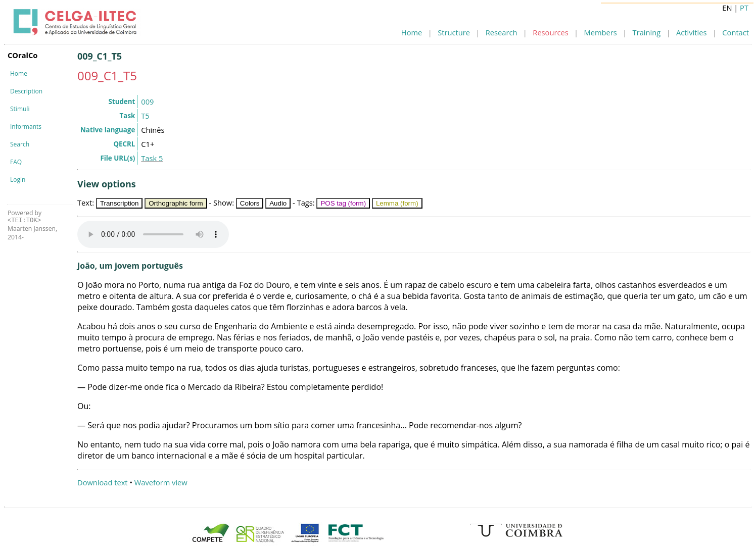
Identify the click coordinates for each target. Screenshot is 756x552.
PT (744, 8)
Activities (691, 32)
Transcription (120, 203)
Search (20, 144)
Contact (736, 32)
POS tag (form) (343, 203)
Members (601, 32)
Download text (103, 482)
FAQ (16, 162)
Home (412, 32)
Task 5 (152, 158)
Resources (550, 32)
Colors (250, 203)
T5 (145, 116)
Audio (278, 203)
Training (647, 32)
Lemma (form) (397, 203)
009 (147, 102)
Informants (26, 127)
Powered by (25, 216)
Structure (454, 32)
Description (26, 91)
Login (18, 180)
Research (502, 32)
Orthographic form (176, 203)
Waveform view (161, 482)
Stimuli (20, 109)
